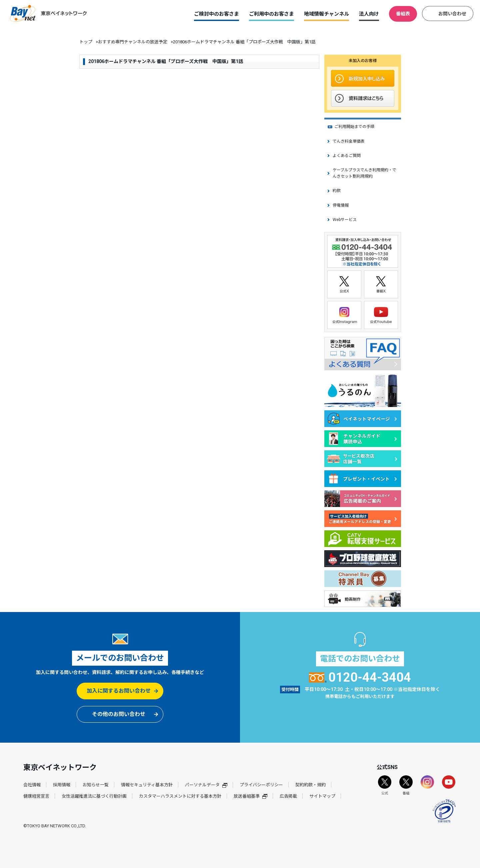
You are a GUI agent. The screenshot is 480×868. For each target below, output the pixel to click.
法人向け (369, 14)
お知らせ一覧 (96, 785)
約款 (337, 191)
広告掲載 (288, 796)
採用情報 (62, 785)
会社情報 (32, 785)
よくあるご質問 (347, 156)
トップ (86, 42)
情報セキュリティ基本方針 (147, 785)
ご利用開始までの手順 (354, 127)
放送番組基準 (250, 796)
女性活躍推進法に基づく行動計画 (94, 796)
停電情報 (341, 205)
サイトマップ (322, 796)
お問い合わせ (452, 14)
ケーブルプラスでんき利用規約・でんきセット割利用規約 (364, 173)
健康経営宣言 (36, 796)
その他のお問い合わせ (119, 714)
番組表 (403, 14)
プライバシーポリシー (261, 785)
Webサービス (345, 220)
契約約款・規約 (310, 785)
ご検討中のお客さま (216, 14)
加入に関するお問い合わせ (119, 691)
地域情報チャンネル (326, 14)
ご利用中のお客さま (271, 14)
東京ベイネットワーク (48, 13)
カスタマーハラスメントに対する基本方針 (180, 796)
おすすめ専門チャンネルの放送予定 (133, 42)
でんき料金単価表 (349, 141)
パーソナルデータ (206, 785)
